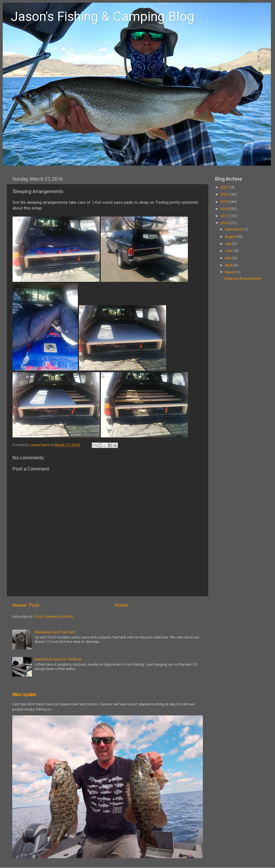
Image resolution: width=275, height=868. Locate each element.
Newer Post (26, 605)
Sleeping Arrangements (243, 278)
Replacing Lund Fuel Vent (55, 632)
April (229, 265)
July (229, 243)
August (231, 236)
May (229, 258)
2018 (225, 209)
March (230, 272)
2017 (225, 216)
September (234, 229)
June (229, 251)
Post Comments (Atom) (54, 616)
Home (121, 605)
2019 (225, 202)
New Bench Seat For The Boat (58, 659)
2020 (225, 194)
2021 (225, 187)
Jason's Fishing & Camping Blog (103, 16)
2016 (225, 223)
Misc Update (24, 695)
